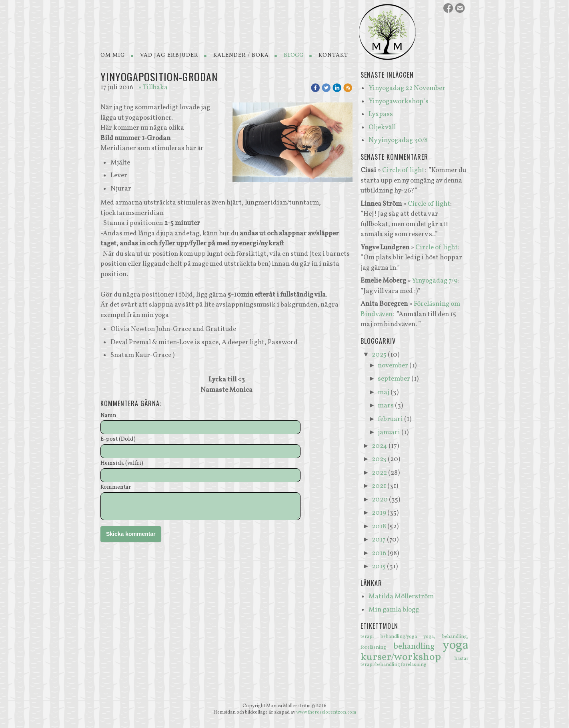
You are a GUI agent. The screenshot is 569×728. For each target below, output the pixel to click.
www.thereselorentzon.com (326, 712)
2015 (379, 567)
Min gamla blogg (394, 610)
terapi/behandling (381, 665)
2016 (379, 553)
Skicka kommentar (131, 534)
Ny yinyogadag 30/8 (398, 140)
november (393, 366)
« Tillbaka (153, 87)
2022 (379, 473)
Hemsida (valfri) (122, 464)
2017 (379, 540)
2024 (380, 446)
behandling (418, 647)
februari (390, 419)
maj (384, 392)
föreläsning (414, 665)
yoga (456, 646)
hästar (462, 659)
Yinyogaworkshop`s (399, 101)
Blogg (294, 55)
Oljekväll (382, 127)
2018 (379, 526)
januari (389, 432)
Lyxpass (381, 114)
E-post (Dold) (118, 440)
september (394, 379)
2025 (379, 355)
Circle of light (403, 170)
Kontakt (333, 55)
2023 (379, 459)
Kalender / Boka (241, 55)
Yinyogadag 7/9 (435, 281)
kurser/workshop (408, 657)
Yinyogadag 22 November (407, 88)
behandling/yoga (402, 637)
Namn (108, 416)
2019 (379, 513)
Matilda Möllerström (401, 597)
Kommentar (116, 488)
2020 (380, 500)
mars (386, 406)
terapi (371, 637)
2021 (379, 486)
